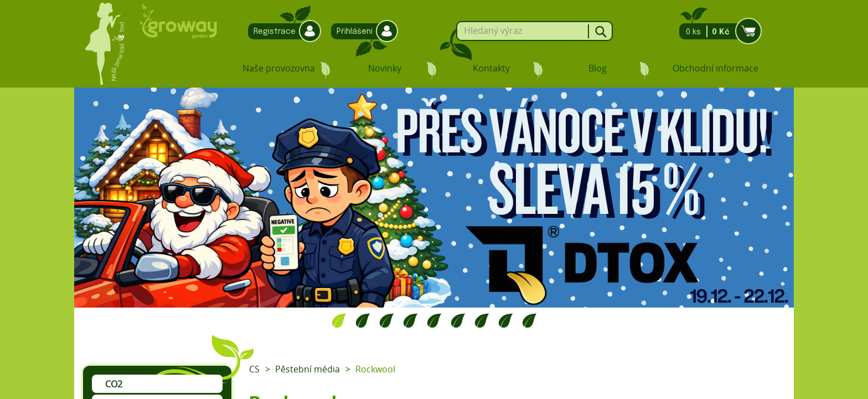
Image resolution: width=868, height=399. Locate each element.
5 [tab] (434, 320)
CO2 (114, 384)
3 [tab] (387, 320)
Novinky (385, 68)
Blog (598, 68)
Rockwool (375, 369)
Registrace (282, 31)
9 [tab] (529, 320)
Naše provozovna (279, 68)
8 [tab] (506, 320)
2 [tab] (363, 320)
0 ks (717, 31)
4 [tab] (410, 320)
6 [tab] (458, 320)
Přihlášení (362, 31)
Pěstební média (308, 369)
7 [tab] (482, 320)
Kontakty (491, 68)
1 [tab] (339, 320)
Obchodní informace (715, 68)
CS (254, 369)
